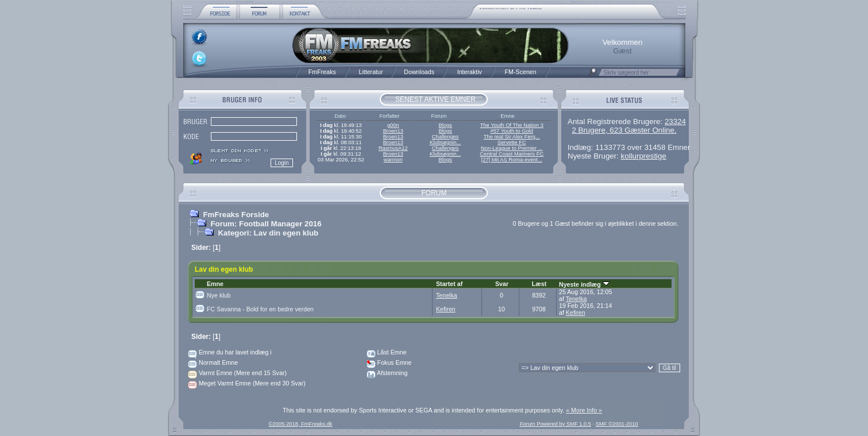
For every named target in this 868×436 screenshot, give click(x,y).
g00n (393, 125)
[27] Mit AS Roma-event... (512, 160)
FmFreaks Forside (236, 215)
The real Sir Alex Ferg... (512, 137)
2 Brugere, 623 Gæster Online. (624, 130)
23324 (675, 121)
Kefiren (446, 309)
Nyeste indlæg (584, 284)
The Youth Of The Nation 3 (512, 125)
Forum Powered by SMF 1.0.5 (555, 424)
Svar (502, 284)
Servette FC (512, 142)
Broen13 (393, 131)
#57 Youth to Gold (512, 131)
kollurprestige (644, 156)
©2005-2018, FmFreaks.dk (300, 424)
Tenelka (447, 295)
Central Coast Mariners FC (512, 154)
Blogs (445, 125)
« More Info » (584, 410)
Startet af (449, 284)
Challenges (445, 137)
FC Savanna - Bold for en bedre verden (260, 309)
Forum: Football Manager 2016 (266, 224)
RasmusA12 (393, 148)
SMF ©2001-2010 (617, 424)
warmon (393, 160)
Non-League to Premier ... (512, 148)
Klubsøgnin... (445, 142)
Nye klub (219, 295)
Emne (215, 284)
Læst (539, 284)
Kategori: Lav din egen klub (268, 233)
